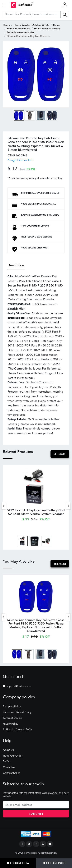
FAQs (6, 761)
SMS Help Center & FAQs (17, 729)
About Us (8, 750)
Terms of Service (12, 718)
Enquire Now (18, 863)
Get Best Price (54, 863)
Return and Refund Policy (17, 712)
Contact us (9, 767)
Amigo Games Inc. (20, 160)
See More (60, 454)
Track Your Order (13, 756)
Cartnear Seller (11, 773)
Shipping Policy (12, 706)
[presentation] (4, 506)
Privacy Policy (10, 724)
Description (16, 265)
